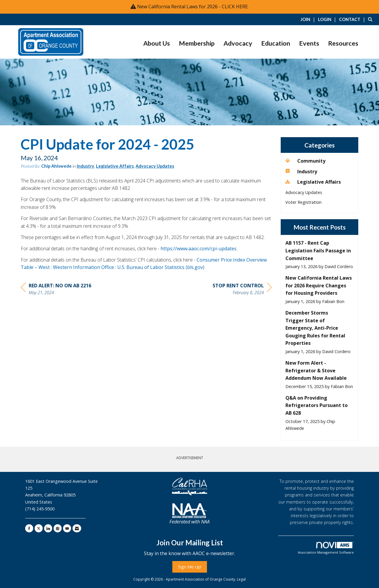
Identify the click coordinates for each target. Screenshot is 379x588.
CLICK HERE (235, 7)
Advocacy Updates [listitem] (304, 192)
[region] (242, 290)
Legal (241, 579)
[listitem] (309, 19)
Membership (197, 43)
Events (309, 43)
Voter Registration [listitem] (303, 202)
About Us (157, 43)
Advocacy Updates (155, 166)
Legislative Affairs (115, 166)
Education (276, 43)
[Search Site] (371, 19)
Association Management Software (326, 548)
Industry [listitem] (301, 172)
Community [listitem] (305, 161)
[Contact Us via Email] (77, 528)
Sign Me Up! (190, 567)
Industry (85, 166)
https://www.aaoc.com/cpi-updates (199, 249)
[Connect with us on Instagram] (58, 528)
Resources (343, 43)
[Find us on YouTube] (67, 528)
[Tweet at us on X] (39, 528)
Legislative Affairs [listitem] (313, 182)
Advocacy (238, 43)
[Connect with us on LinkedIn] (48, 528)
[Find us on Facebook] (29, 528)
